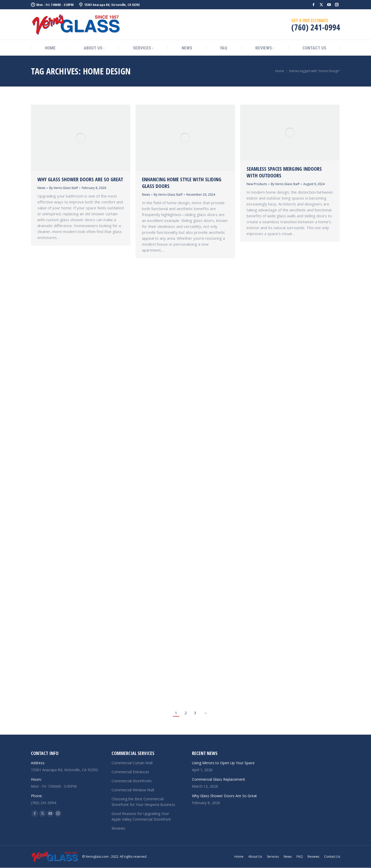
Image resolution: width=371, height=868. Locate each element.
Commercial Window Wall (133, 790)
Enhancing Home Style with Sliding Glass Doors (182, 183)
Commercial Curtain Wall (132, 763)
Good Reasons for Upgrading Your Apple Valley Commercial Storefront (141, 816)
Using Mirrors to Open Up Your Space (223, 763)
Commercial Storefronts (132, 781)
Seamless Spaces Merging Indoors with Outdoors (284, 172)
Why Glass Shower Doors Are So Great (80, 179)
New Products (257, 184)
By (64, 188)
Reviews (118, 828)
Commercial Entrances (130, 772)
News (41, 188)
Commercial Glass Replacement (218, 779)
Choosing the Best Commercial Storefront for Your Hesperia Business (143, 802)
